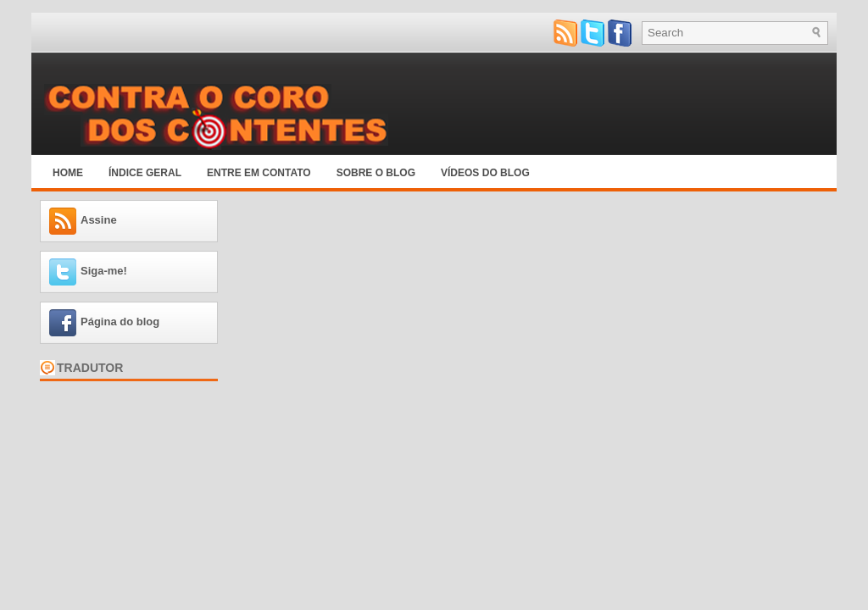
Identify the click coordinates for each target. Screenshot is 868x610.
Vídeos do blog (485, 173)
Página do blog (120, 322)
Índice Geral (145, 173)
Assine (99, 220)
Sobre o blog (376, 173)
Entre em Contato (259, 173)
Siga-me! (104, 271)
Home (68, 173)
